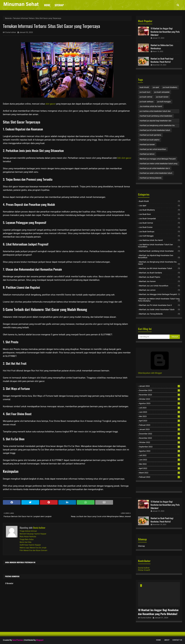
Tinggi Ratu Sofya (27, 539)
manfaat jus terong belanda (151, 178)
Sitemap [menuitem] (59, 5)
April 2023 (159, 421)
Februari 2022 (159, 477)
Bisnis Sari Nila (26, 542)
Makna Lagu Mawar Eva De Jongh (33, 548)
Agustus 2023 (159, 403)
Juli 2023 (159, 408)
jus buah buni (145, 92)
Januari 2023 (159, 429)
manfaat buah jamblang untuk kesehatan (156, 116)
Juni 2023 (159, 412)
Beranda (8, 18)
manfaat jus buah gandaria (150, 135)
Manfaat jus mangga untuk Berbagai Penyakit (158, 159)
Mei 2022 (159, 464)
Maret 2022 (159, 473)
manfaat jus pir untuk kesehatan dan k (155, 168)
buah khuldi (144, 87)
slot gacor (50, 104)
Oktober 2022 (159, 442)
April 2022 (159, 468)
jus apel (156, 87)
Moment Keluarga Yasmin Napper (33, 534)
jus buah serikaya (146, 102)
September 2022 (159, 447)
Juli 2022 (159, 455)
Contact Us (177, 640)
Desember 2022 (159, 434)
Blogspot (40, 640)
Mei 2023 (159, 416)
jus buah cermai (146, 97)
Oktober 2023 (159, 399)
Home (158, 640)
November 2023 (159, 395)
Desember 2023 (159, 390)
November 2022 (159, 438)
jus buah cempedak (162, 92)
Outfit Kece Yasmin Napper (30, 545)
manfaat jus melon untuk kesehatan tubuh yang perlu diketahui (158, 164)
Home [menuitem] (47, 5)
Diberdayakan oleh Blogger (160, 372)
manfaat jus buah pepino (150, 140)
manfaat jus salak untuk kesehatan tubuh (156, 173)
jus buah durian (162, 97)
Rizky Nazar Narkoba (28, 537)
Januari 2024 (159, 386)
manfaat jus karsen (147, 145)
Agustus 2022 (159, 451)
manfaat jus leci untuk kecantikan (153, 149)
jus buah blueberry (170, 87)
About (167, 640)
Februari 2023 (159, 425)
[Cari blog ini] (154, 337)
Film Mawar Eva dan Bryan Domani (33, 550)
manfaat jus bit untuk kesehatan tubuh (155, 130)
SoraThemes (18, 640)
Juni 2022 (159, 460)
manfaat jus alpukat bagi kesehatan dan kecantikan (156, 121)
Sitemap (141, 546)
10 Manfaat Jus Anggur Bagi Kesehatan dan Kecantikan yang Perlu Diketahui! (165, 32)
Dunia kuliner (11, 32)
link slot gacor (124, 158)
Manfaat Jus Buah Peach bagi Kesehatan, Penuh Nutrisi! (162, 60)
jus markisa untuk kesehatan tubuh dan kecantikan (155, 112)
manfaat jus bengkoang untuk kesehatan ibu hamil (157, 126)
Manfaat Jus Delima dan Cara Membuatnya (162, 47)
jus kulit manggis (164, 102)
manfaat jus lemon (147, 154)
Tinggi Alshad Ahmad (28, 531)
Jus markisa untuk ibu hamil (151, 106)
